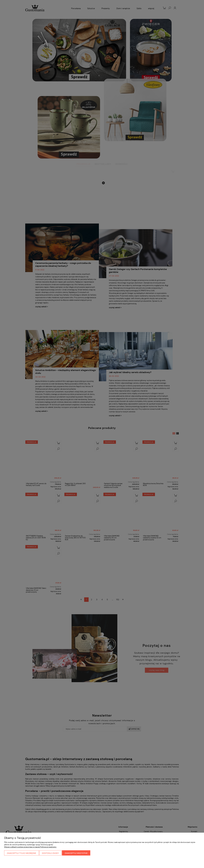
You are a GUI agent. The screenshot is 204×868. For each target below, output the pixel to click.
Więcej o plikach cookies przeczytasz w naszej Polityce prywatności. (30, 847)
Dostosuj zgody (50, 853)
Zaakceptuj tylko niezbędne (22, 853)
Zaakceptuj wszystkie (76, 853)
